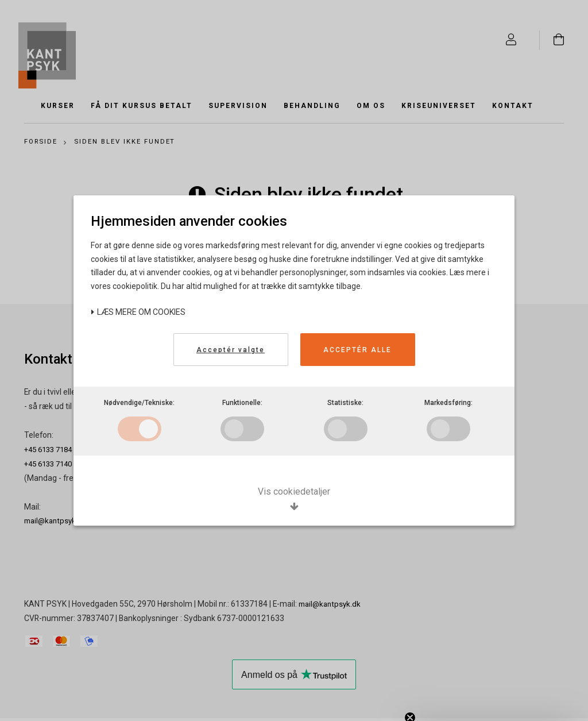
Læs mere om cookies (138, 312)
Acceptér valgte (231, 350)
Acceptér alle (357, 350)
